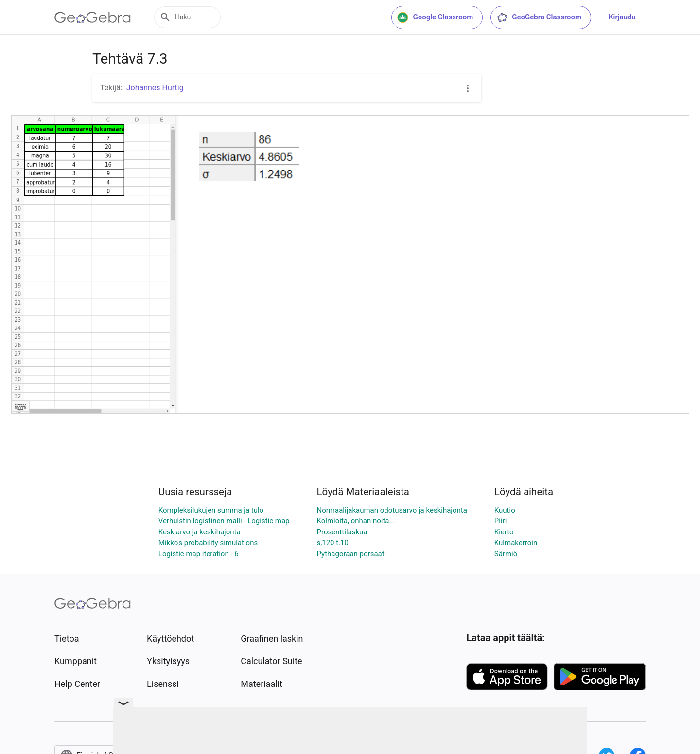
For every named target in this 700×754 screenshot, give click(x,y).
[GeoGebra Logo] (93, 17)
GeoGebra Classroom (539, 17)
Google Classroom (435, 17)
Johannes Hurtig (155, 88)
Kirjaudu (622, 17)
